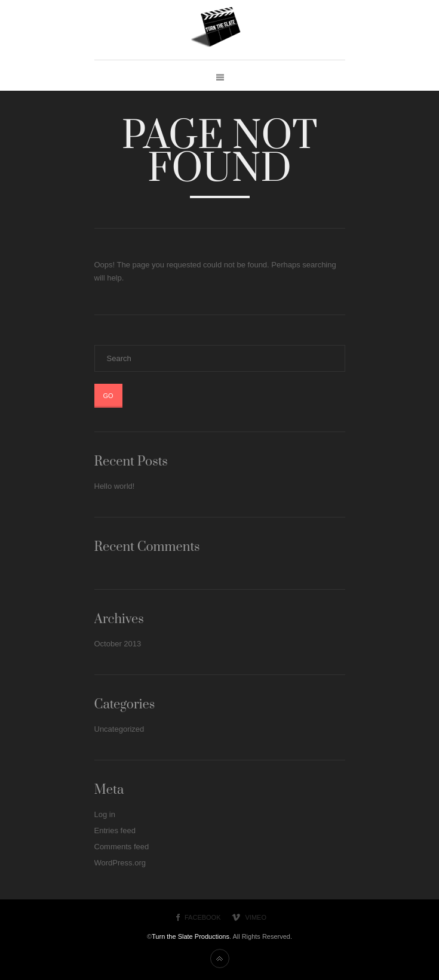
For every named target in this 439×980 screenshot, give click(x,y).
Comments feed (122, 847)
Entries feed (115, 830)
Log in (105, 814)
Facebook (203, 917)
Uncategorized (119, 729)
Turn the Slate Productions (191, 936)
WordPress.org (120, 863)
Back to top (220, 959)
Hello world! (115, 486)
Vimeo (256, 917)
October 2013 (118, 644)
